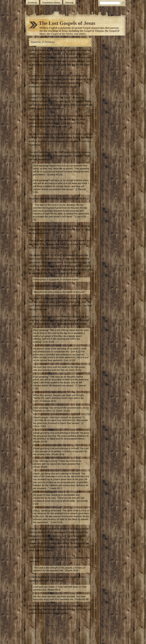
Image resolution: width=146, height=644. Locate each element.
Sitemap (69, 2)
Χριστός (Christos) (43, 42)
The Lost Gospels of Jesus (67, 23)
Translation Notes (51, 2)
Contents (32, 2)
